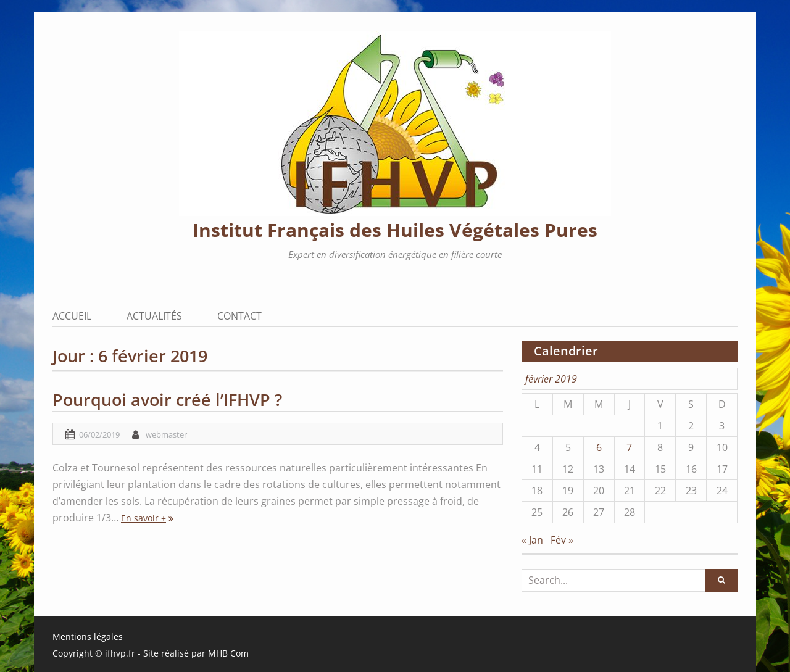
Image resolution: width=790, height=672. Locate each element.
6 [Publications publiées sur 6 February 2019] (599, 447)
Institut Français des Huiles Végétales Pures (395, 230)
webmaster (166, 434)
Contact (239, 316)
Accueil (72, 316)
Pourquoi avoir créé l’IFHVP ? (167, 400)
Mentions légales (88, 637)
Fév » (562, 540)
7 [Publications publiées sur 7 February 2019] (629, 447)
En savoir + (143, 518)
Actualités (154, 316)
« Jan (532, 540)
